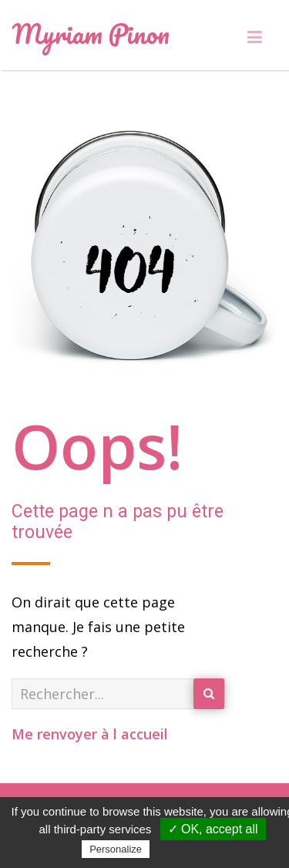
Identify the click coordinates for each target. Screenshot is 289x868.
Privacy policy (190, 849)
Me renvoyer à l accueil (90, 734)
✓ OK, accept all (213, 829)
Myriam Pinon (91, 33)
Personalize (116, 849)
